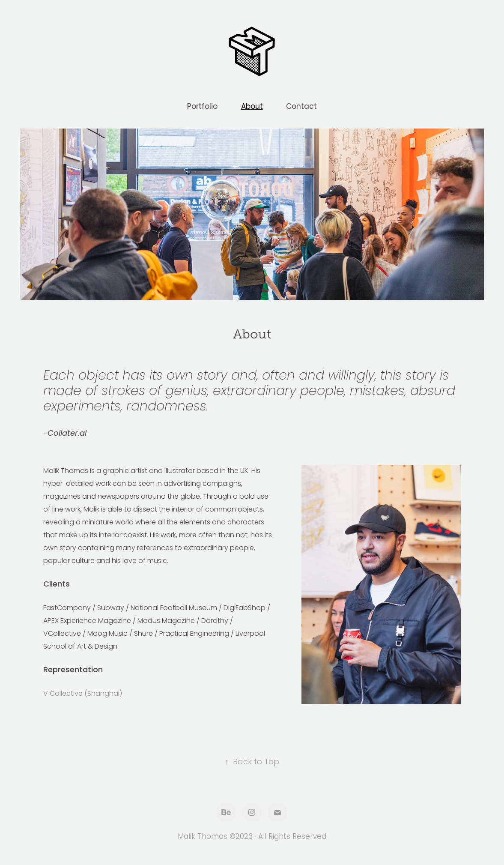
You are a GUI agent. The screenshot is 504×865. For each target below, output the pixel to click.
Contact (301, 107)
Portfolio (202, 107)
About (252, 107)
